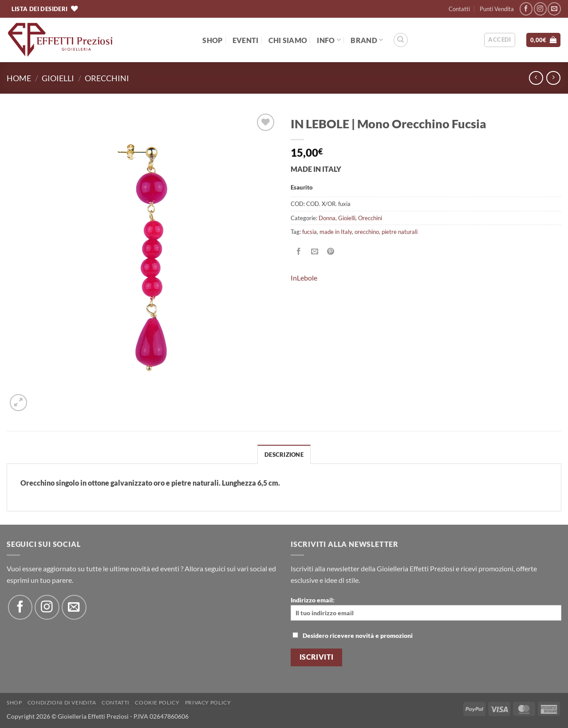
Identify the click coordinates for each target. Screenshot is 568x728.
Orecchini (107, 78)
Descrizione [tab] (284, 455)
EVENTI (246, 40)
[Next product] (536, 78)
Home (19, 78)
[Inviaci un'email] (554, 9)
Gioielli (58, 78)
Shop (212, 40)
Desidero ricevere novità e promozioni (353, 635)
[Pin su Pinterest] (331, 252)
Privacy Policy (208, 702)
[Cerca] (401, 40)
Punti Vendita (497, 9)
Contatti (459, 9)
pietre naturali (400, 232)
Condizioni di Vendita (62, 702)
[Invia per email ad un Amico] (315, 252)
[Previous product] (553, 78)
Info (329, 40)
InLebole (304, 278)
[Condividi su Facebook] (299, 252)
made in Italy (336, 232)
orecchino (367, 232)
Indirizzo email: (426, 608)
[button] (499, 40)
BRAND (367, 40)
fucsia (310, 232)
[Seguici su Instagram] (540, 9)
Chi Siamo (288, 40)
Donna (327, 218)
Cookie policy (157, 702)
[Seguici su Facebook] (526, 9)
